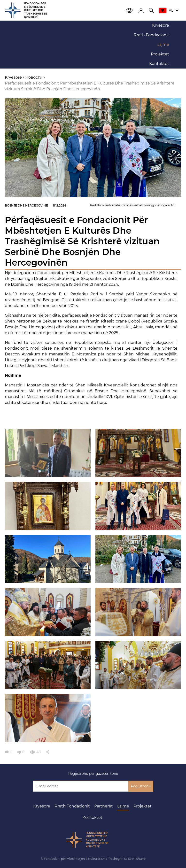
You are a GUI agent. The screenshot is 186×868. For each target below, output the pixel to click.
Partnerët (104, 806)
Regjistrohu (141, 786)
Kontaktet (93, 818)
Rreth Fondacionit (72, 806)
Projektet (143, 806)
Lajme (123, 806)
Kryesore (42, 806)
